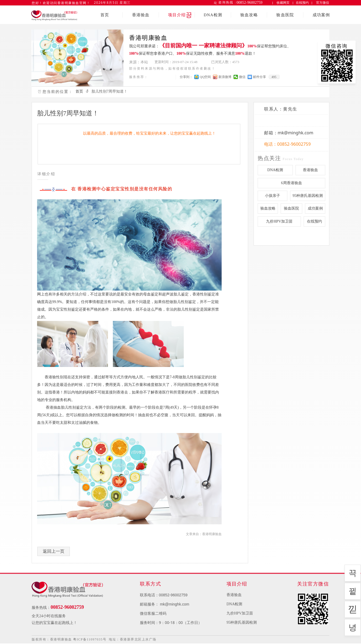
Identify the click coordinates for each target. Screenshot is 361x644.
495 (274, 77)
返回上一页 (54, 551)
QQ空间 (205, 77)
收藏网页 (283, 3)
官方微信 (323, 3)
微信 (242, 77)
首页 (79, 91)
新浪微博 (225, 77)
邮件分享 (260, 77)
